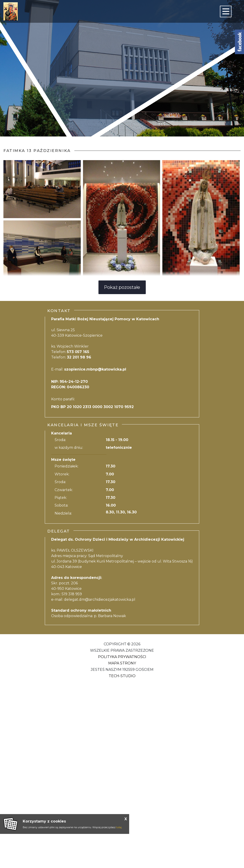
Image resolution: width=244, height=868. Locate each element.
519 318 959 (72, 594)
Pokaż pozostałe (122, 287)
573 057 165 (78, 352)
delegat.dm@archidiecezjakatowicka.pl (100, 599)
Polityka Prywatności (122, 657)
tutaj (119, 827)
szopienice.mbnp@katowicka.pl (95, 369)
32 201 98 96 (79, 357)
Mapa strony (122, 663)
